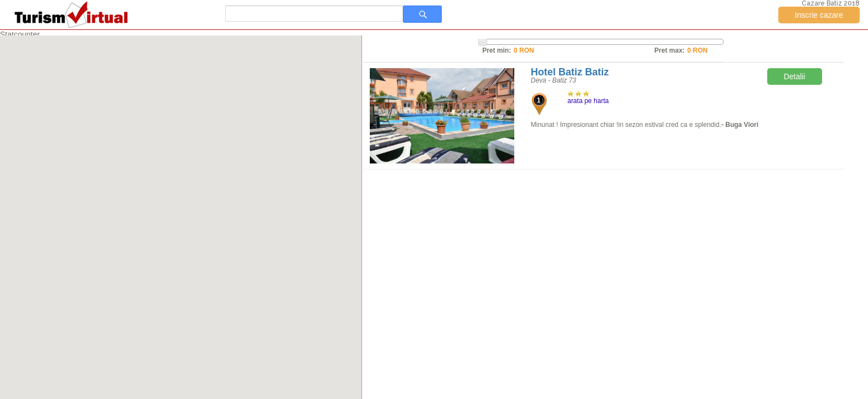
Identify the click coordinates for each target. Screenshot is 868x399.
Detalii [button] (795, 76)
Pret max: (670, 50)
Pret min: (497, 50)
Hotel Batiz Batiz (570, 72)
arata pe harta (588, 101)
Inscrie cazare (819, 15)
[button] (181, 211)
